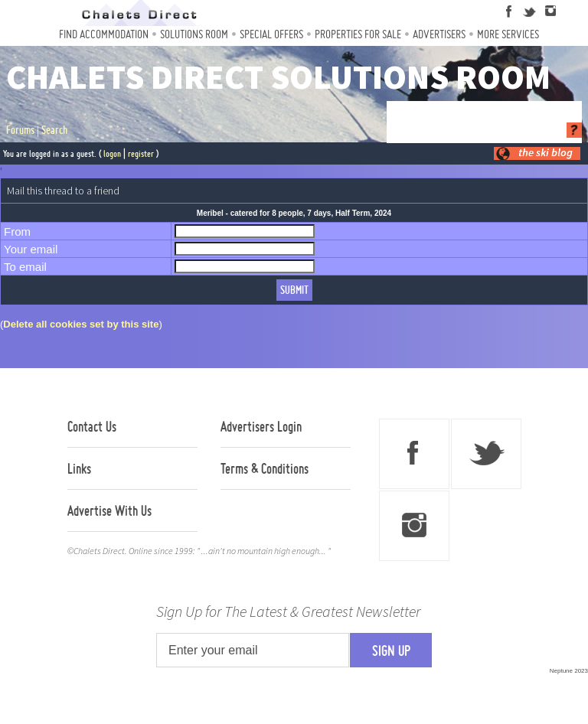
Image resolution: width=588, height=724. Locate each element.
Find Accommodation (104, 34)
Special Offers (271, 34)
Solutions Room (194, 34)
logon (112, 153)
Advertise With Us (109, 510)
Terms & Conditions (265, 468)
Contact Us (92, 426)
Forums (20, 130)
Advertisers (439, 34)
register (141, 153)
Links (79, 468)
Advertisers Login (261, 426)
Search (54, 130)
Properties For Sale (358, 34)
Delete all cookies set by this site (81, 324)
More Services (508, 34)
